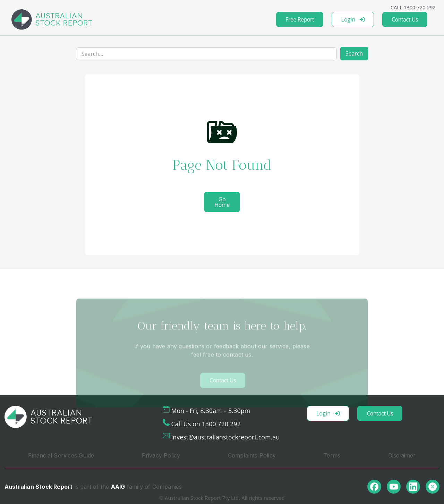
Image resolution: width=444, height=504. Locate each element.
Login (353, 19)
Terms (332, 455)
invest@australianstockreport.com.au (226, 437)
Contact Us (405, 19)
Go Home (222, 202)
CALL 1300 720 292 (413, 7)
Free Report (300, 19)
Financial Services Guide (61, 455)
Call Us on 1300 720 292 (206, 424)
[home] (52, 19)
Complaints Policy (252, 455)
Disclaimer (402, 455)
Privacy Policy (161, 455)
